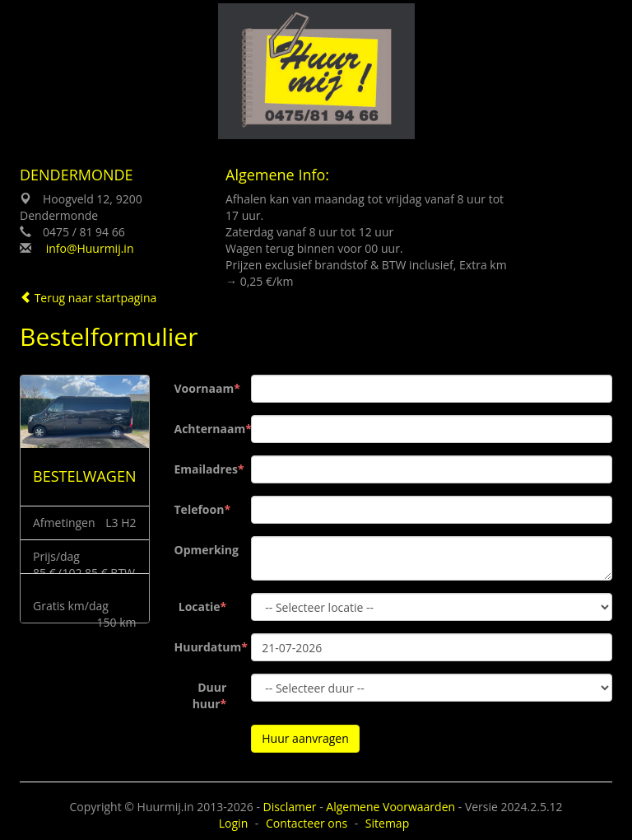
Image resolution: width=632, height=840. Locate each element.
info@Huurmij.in (90, 248)
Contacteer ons (307, 823)
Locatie (200, 607)
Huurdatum (207, 647)
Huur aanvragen (305, 738)
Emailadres (207, 469)
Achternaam (207, 429)
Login (233, 823)
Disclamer (290, 807)
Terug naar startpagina (88, 298)
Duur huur (210, 695)
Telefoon (200, 509)
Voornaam (204, 388)
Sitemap (387, 823)
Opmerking (207, 550)
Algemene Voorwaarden (390, 807)
